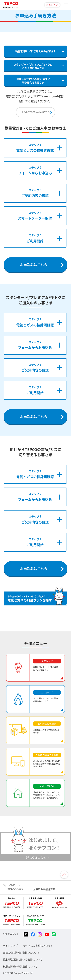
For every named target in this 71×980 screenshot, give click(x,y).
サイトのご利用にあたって (38, 946)
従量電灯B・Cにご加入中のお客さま (35, 51)
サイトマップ (10, 946)
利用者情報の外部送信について (20, 967)
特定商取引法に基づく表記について (23, 960)
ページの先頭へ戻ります (64, 875)
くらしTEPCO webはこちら (36, 112)
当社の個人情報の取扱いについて (21, 953)
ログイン (54, 5)
